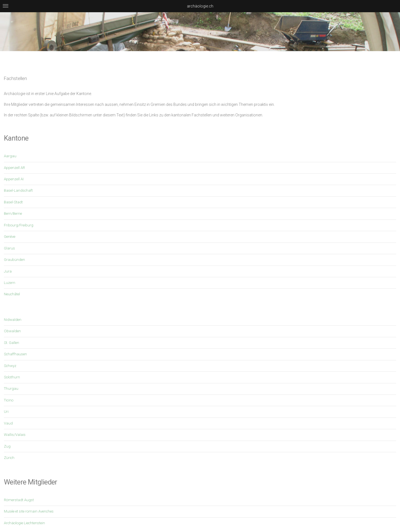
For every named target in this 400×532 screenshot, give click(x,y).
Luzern (10, 283)
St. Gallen (12, 343)
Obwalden (12, 331)
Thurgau (11, 389)
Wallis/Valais (15, 435)
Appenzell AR (14, 168)
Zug (7, 446)
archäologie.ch (200, 6)
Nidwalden (13, 320)
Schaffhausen (15, 354)
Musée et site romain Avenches (29, 511)
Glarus (9, 248)
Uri (6, 412)
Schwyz (10, 366)
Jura (8, 271)
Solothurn (12, 377)
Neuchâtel (12, 294)
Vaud (8, 423)
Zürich (9, 458)
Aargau (10, 156)
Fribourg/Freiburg (19, 225)
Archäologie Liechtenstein (24, 523)
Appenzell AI (14, 179)
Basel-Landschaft (18, 190)
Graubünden (14, 260)
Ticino (9, 400)
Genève (10, 237)
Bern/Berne (13, 213)
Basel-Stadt (13, 202)
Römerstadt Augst (19, 500)
